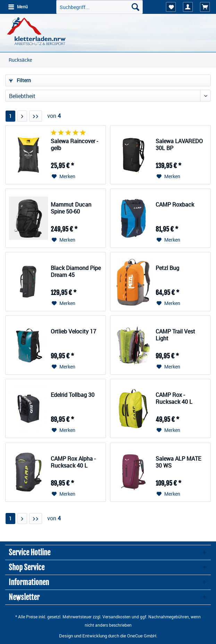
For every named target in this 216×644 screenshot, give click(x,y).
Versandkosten (117, 617)
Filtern (20, 80)
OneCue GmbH (142, 636)
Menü (18, 6)
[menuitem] (18, 7)
